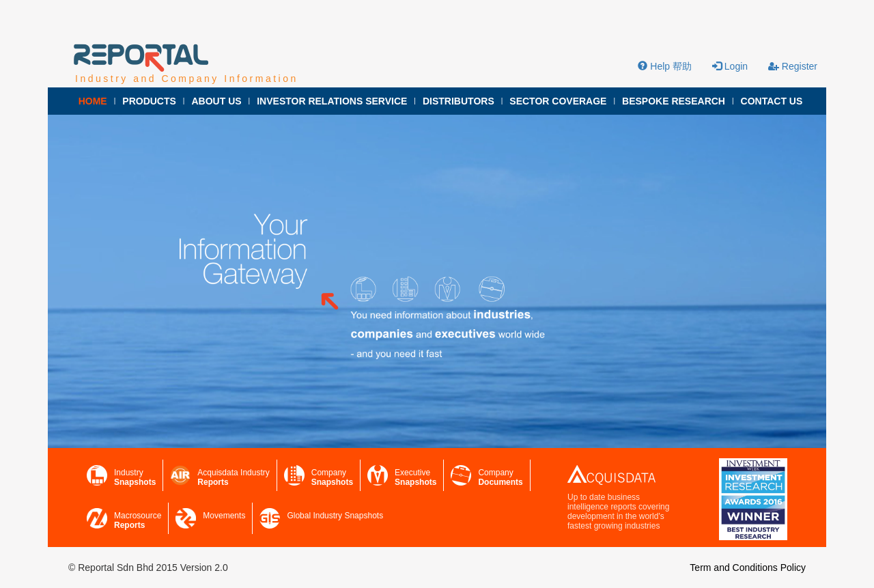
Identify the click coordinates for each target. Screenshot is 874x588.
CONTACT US (772, 101)
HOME (93, 101)
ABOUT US (216, 101)
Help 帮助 (665, 66)
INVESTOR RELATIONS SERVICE (332, 101)
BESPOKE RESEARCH (674, 101)
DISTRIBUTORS (459, 101)
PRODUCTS (149, 101)
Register (793, 66)
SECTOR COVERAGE (558, 101)
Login (730, 66)
